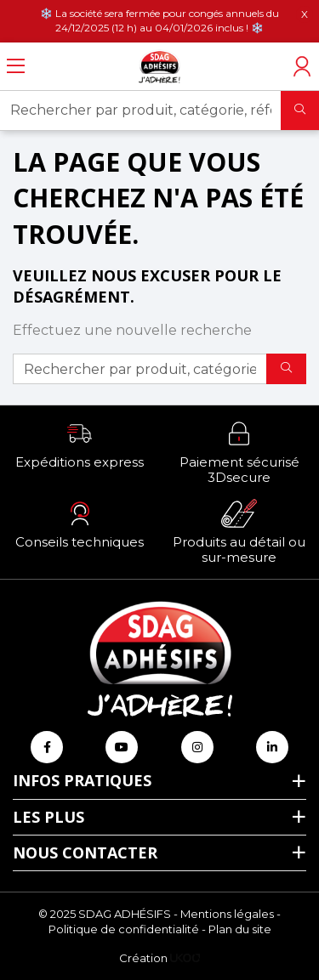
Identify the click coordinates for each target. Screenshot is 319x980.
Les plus (48, 817)
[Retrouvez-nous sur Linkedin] (272, 747)
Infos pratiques (82, 780)
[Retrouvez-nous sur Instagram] (197, 747)
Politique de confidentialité (124, 929)
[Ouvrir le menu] (16, 66)
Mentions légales (227, 914)
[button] (80, 445)
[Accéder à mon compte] (302, 66)
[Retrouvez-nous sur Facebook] (47, 747)
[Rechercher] (300, 110)
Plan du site (240, 929)
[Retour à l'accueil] (160, 66)
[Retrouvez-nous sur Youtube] (122, 747)
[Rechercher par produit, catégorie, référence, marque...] (141, 110)
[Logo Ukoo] (185, 958)
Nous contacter (85, 853)
